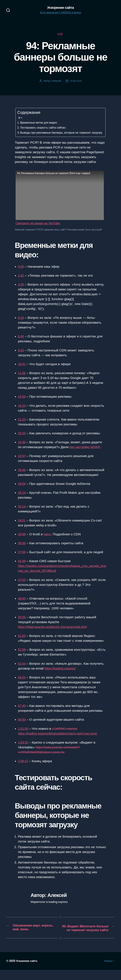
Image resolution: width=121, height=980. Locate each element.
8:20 (21, 356)
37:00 (22, 558)
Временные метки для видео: (40, 123)
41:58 (22, 566)
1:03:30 (23, 748)
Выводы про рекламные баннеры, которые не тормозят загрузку (58, 136)
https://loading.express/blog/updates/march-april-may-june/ (61, 739)
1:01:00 (23, 734)
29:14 (22, 498)
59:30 (22, 725)
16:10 (22, 411)
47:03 (22, 585)
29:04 (22, 489)
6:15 (21, 323)
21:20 (22, 425)
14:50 (22, 402)
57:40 (22, 711)
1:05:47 (23, 766)
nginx (48, 539)
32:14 (22, 512)
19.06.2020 (76, 82)
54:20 (22, 683)
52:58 (22, 655)
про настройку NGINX (86, 452)
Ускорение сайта (60, 8)
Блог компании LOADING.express (60, 13)
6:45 (21, 342)
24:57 (22, 461)
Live (60, 34)
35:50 (22, 548)
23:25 (22, 438)
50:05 (22, 622)
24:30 (22, 448)
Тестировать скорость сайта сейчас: (45, 128)
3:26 (21, 290)
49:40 (22, 604)
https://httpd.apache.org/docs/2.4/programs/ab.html (55, 632)
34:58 (22, 539)
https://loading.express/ (61, 674)
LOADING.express (67, 734)
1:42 (21, 281)
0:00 (21, 272)
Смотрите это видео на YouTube (40, 229)
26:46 (22, 475)
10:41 (22, 369)
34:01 (22, 526)
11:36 (22, 378)
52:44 (22, 669)
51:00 (22, 641)
